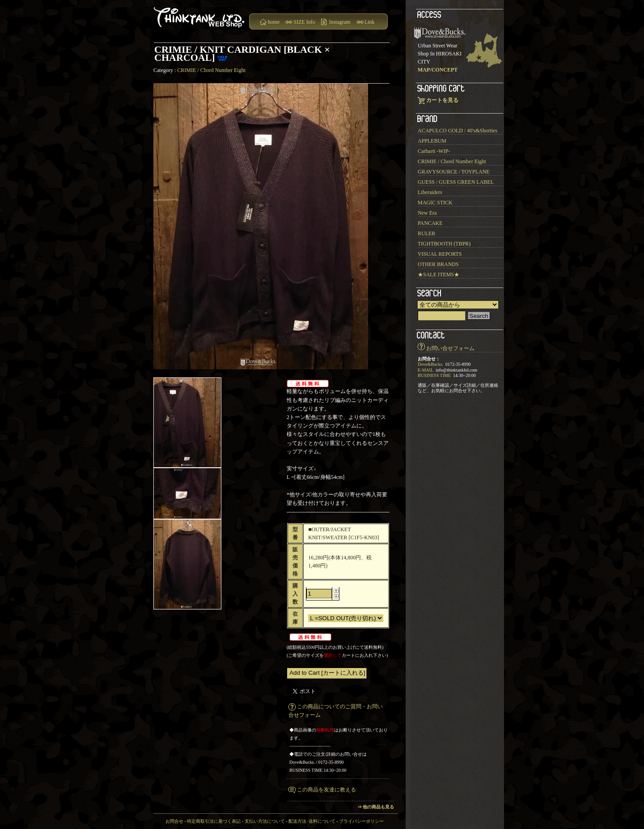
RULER (426, 233)
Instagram (340, 22)
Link (370, 22)
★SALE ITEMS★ (439, 275)
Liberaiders (430, 192)
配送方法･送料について (312, 821)
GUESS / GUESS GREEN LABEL (456, 182)
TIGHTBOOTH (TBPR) (444, 244)
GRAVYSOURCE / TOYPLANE (454, 172)
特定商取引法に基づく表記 (214, 821)
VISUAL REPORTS (440, 254)
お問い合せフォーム (450, 348)
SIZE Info (304, 22)
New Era (427, 213)
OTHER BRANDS (438, 264)
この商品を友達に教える (326, 790)
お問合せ (174, 821)
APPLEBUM (432, 141)
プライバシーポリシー (361, 821)
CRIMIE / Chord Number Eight (211, 70)
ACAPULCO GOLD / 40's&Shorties (458, 131)
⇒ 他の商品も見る (376, 807)
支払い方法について (265, 821)
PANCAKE (430, 223)
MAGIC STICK (435, 203)
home (274, 22)
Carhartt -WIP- (434, 151)
